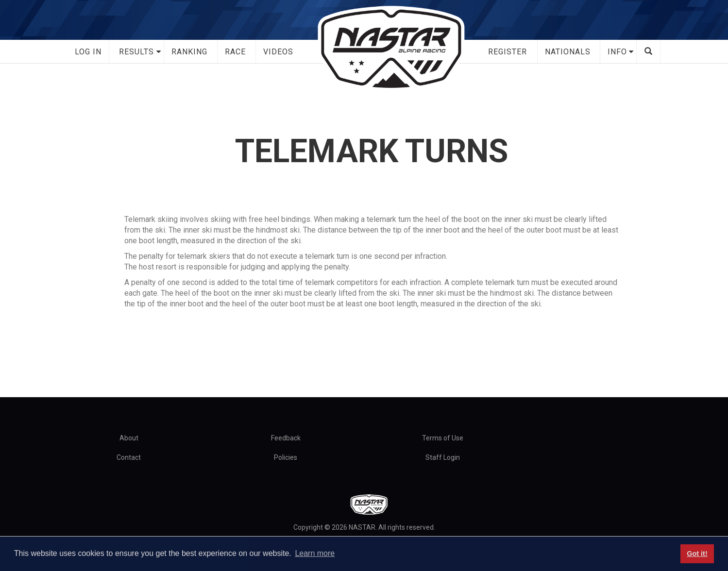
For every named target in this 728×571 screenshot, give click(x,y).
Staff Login (443, 457)
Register (508, 52)
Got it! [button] (697, 554)
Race (235, 52)
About (129, 438)
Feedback (286, 438)
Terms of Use (443, 438)
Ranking (189, 52)
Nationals (568, 52)
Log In (88, 52)
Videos (278, 52)
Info (617, 52)
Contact (129, 457)
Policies (286, 457)
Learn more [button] (315, 553)
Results (136, 52)
